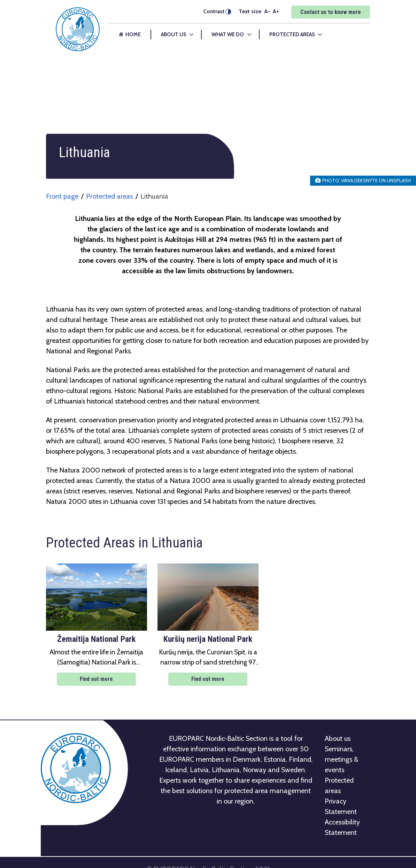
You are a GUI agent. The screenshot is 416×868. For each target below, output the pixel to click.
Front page (62, 196)
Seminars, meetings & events (341, 759)
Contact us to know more (331, 12)
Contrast (214, 11)
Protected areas (109, 196)
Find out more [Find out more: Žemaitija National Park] (96, 679)
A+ (276, 11)
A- (267, 11)
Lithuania (154, 196)
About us (338, 738)
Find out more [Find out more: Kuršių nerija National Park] (208, 679)
